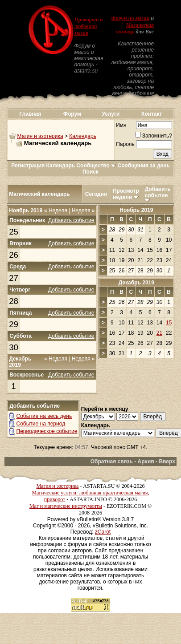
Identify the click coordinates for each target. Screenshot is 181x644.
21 (159, 333)
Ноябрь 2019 (136, 210)
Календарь (83, 136)
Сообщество (96, 166)
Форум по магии (130, 18)
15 (169, 323)
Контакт (152, 114)
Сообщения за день (144, 166)
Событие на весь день (44, 416)
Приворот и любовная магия (89, 26)
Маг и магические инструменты (66, 506)
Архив (146, 462)
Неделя (56, 211)
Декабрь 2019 (136, 283)
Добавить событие (158, 192)
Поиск (90, 172)
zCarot (103, 532)
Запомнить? (154, 136)
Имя (121, 125)
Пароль (125, 144)
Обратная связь (112, 462)
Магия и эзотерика (40, 136)
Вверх (167, 462)
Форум (72, 114)
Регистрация (28, 166)
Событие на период (41, 424)
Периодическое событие (47, 431)
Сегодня (96, 194)
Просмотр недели (126, 194)
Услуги (111, 114)
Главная (30, 114)
